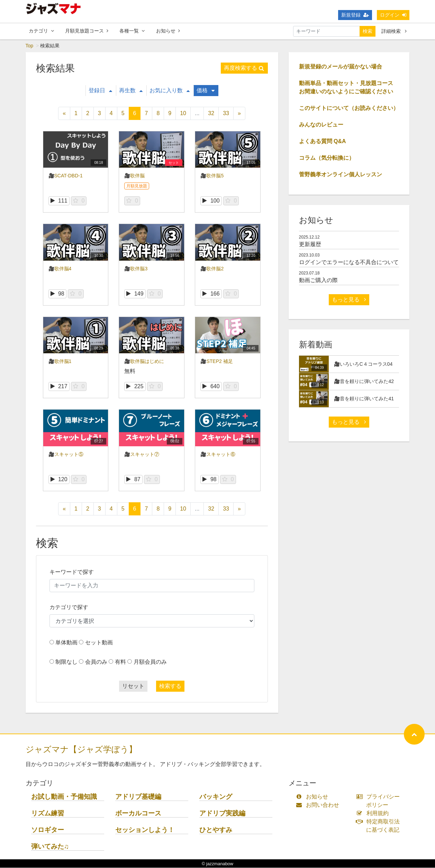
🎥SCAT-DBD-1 (66, 176)
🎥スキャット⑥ (218, 455)
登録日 (100, 91)
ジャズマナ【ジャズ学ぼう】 (81, 750)
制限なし (66, 662)
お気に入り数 (170, 91)
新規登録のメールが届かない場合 (341, 67)
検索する (170, 686)
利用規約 (374, 814)
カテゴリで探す (69, 608)
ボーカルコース (138, 814)
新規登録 (355, 15)
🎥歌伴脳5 (212, 176)
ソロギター (48, 830)
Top (30, 46)
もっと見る (349, 300)
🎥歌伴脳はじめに (144, 362)
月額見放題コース (87, 31)
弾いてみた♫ (50, 847)
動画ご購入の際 (318, 281)
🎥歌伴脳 (134, 176)
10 (183, 114)
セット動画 (99, 643)
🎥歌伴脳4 (60, 269)
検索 (368, 31)
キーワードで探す (72, 572)
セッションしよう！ (145, 830)
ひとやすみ (216, 830)
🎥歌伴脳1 (60, 362)
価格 (206, 91)
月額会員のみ (150, 662)
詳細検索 (394, 31)
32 (211, 114)
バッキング (216, 797)
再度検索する (244, 68)
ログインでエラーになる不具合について (349, 263)
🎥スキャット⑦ (142, 455)
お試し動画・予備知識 (64, 797)
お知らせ (168, 31)
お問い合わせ (319, 805)
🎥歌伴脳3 (136, 269)
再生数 (131, 91)
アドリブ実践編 (222, 814)
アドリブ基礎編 (138, 797)
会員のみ (96, 662)
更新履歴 (310, 245)
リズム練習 (48, 814)
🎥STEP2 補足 (216, 362)
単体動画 (66, 643)
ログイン (393, 15)
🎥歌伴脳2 (212, 269)
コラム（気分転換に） (327, 158)
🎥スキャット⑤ (66, 455)
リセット (133, 686)
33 (226, 114)
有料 (120, 662)
